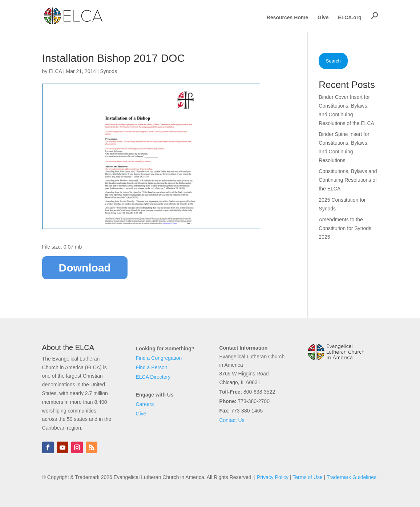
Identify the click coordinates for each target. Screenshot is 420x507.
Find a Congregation (159, 358)
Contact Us (232, 420)
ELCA (55, 71)
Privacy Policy (273, 477)
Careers (145, 404)
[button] (375, 16)
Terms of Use (307, 477)
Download (85, 268)
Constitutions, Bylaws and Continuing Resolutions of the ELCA (348, 180)
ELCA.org (350, 18)
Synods (108, 71)
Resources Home (287, 18)
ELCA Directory (153, 377)
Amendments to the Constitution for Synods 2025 (345, 228)
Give (323, 18)
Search (333, 61)
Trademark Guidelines (352, 477)
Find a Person (152, 367)
